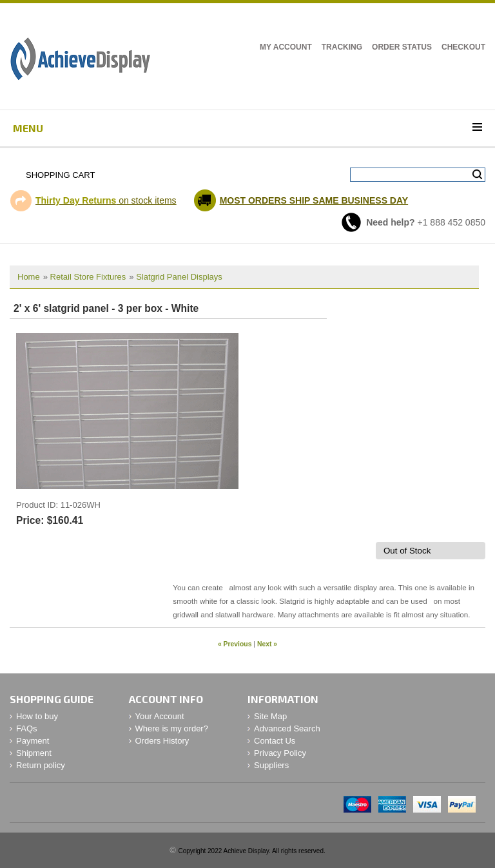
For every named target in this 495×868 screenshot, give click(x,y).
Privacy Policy (280, 753)
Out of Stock (407, 551)
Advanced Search (287, 728)
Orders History (162, 741)
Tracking (342, 47)
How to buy (37, 716)
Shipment (34, 753)
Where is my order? (172, 728)
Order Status (402, 47)
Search (477, 175)
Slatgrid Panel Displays (179, 277)
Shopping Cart (60, 175)
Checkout (463, 47)
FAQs (27, 728)
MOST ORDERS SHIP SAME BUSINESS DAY (314, 200)
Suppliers (271, 765)
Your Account (160, 716)
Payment (33, 741)
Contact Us (275, 741)
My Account (286, 47)
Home (29, 277)
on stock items (106, 200)
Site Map (270, 716)
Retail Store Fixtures (88, 277)
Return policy (41, 765)
